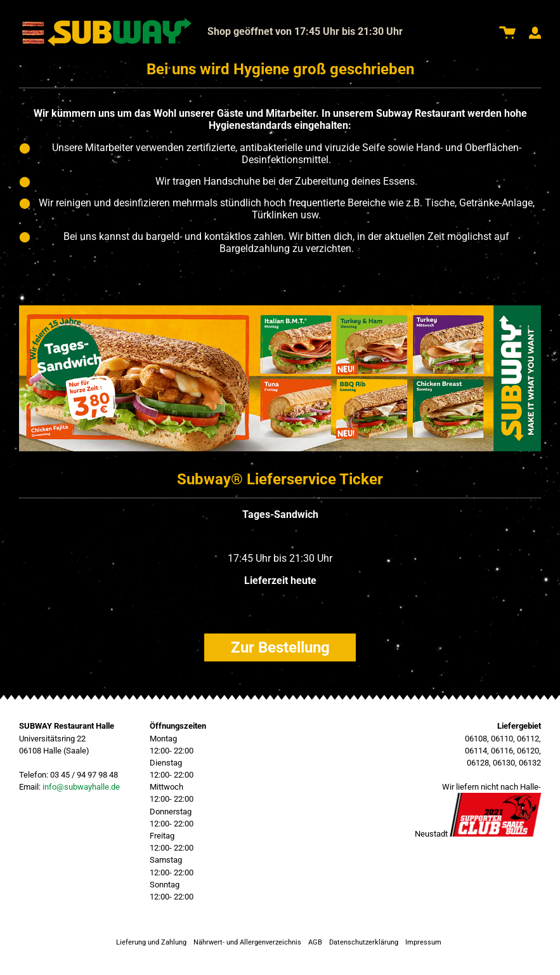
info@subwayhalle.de (81, 787)
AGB (315, 942)
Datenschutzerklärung (364, 942)
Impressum (423, 942)
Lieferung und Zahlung (151, 942)
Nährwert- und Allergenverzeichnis (247, 942)
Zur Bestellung (280, 647)
